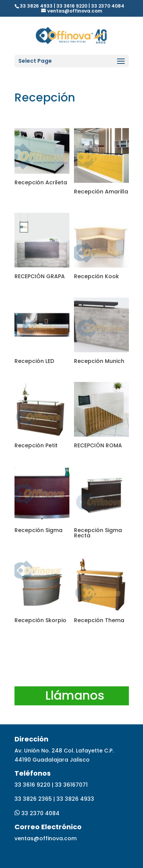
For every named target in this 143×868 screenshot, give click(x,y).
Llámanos (75, 695)
